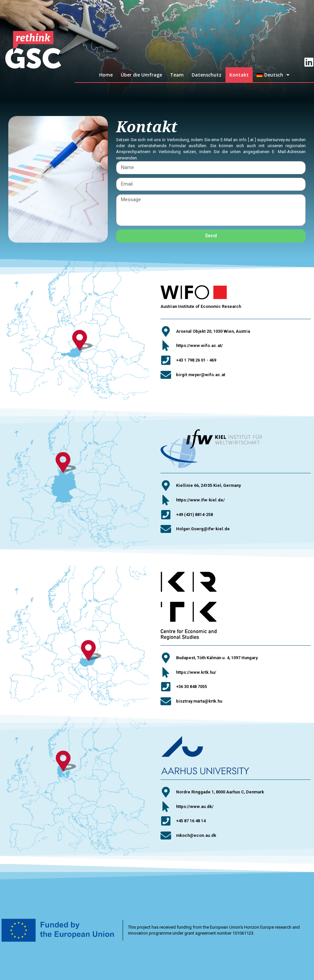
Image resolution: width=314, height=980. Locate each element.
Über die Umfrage (141, 75)
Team (177, 75)
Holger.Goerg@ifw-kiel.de (203, 529)
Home (106, 75)
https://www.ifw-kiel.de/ (200, 500)
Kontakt (239, 75)
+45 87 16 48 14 (191, 821)
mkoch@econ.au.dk (196, 835)
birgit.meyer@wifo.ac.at (201, 375)
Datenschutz (207, 75)
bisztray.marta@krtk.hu (199, 701)
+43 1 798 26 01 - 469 (196, 360)
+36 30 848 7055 (191, 687)
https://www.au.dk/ (195, 807)
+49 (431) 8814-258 (194, 515)
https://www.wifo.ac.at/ (199, 346)
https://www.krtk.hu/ (196, 672)
